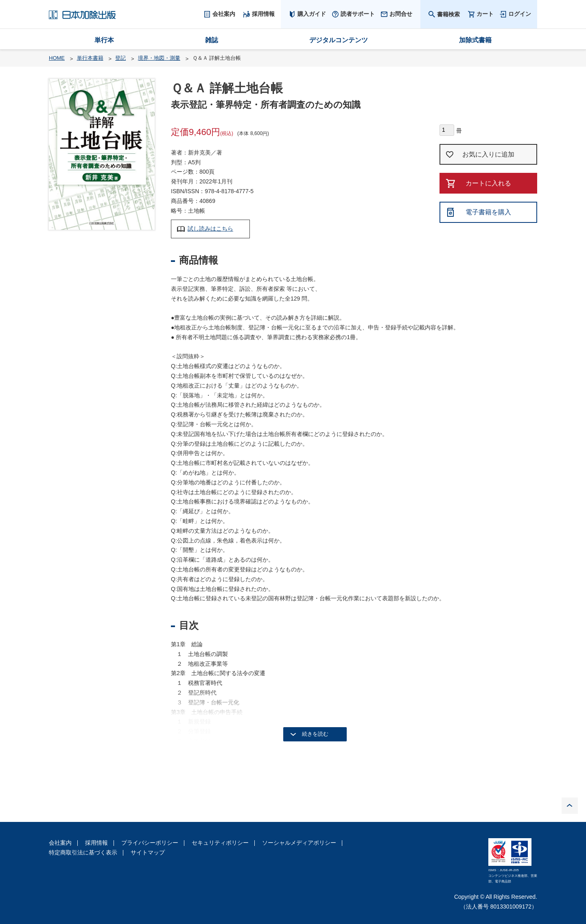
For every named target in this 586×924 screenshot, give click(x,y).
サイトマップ (148, 852)
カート (485, 14)
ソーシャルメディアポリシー (299, 843)
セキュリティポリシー (220, 843)
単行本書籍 (90, 58)
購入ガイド (312, 14)
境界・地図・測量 (159, 58)
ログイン (520, 14)
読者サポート (358, 14)
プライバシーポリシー (150, 843)
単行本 (104, 40)
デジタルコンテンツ (339, 40)
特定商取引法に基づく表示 (83, 852)
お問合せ (401, 14)
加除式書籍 (475, 40)
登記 (120, 58)
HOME (57, 58)
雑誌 (212, 40)
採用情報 (96, 843)
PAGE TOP (570, 806)
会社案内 (60, 843)
